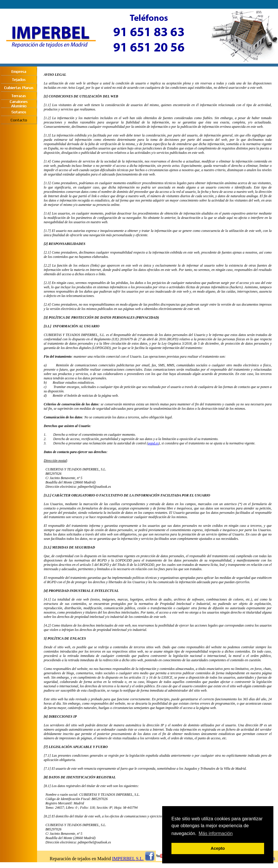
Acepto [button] (218, 848)
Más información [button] (216, 833)
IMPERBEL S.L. (128, 859)
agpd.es (153, 443)
